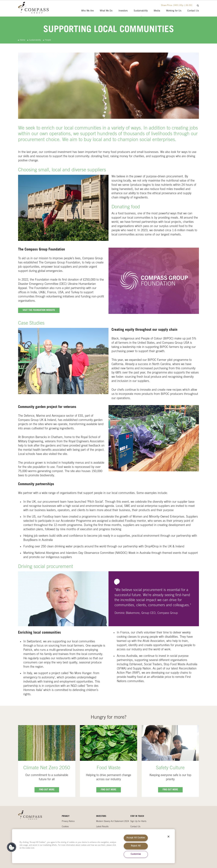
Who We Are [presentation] (87, 11)
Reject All (136, 846)
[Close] (168, 837)
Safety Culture (170, 768)
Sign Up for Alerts (138, 821)
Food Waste (108, 768)
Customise (136, 854)
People (48, 40)
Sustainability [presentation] (141, 11)
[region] (93, 846)
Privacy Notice (68, 821)
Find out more (47, 790)
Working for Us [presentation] (174, 11)
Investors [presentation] (123, 11)
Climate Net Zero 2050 (47, 768)
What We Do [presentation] (106, 11)
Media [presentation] (157, 11)
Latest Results (102, 827)
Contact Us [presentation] (193, 11)
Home (22, 40)
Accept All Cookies (136, 838)
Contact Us (135, 827)
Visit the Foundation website (39, 310)
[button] (12, 847)
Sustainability (35, 40)
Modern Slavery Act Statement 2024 (113, 821)
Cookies (65, 827)
